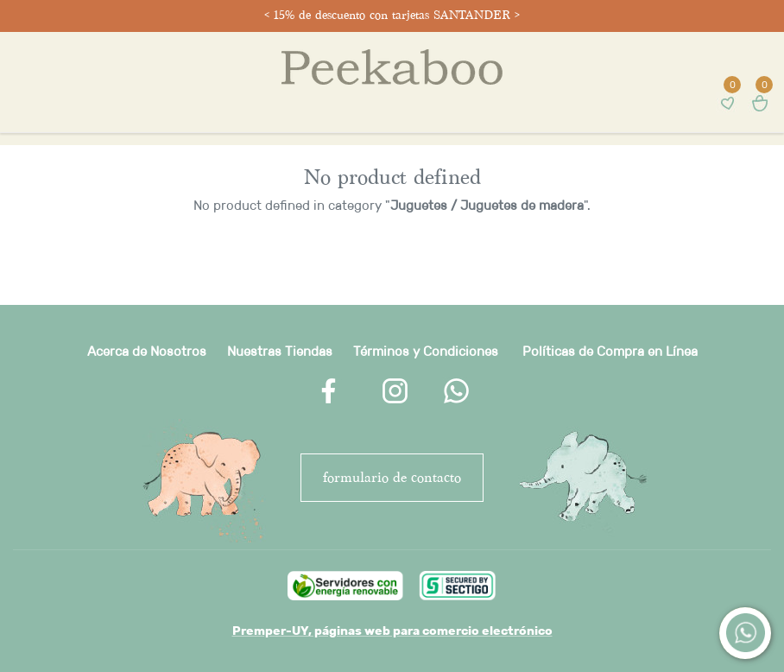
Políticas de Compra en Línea (610, 351)
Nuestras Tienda (276, 351)
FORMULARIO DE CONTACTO (392, 477)
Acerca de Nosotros (147, 351)
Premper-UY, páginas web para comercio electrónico (392, 631)
